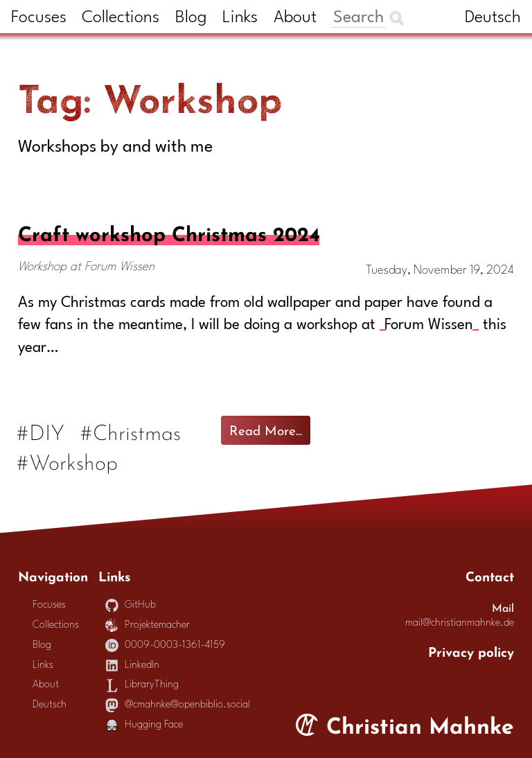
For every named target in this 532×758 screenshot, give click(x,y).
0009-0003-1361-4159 (166, 645)
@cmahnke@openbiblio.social (178, 705)
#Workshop (68, 460)
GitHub (131, 605)
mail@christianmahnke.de (460, 623)
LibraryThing (142, 685)
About (295, 18)
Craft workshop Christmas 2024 (169, 231)
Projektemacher (148, 625)
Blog (191, 18)
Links (240, 18)
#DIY (41, 431)
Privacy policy (471, 651)
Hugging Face (144, 725)
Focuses (39, 18)
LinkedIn (133, 666)
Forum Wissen (429, 325)
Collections (121, 18)
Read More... (266, 429)
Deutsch (493, 18)
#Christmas (131, 431)
